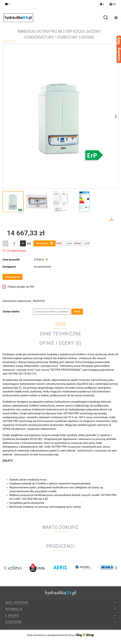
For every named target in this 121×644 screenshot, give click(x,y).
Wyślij (77, 312)
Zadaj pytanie (12, 277)
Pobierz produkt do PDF (18, 287)
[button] (113, 4)
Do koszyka (45, 243)
